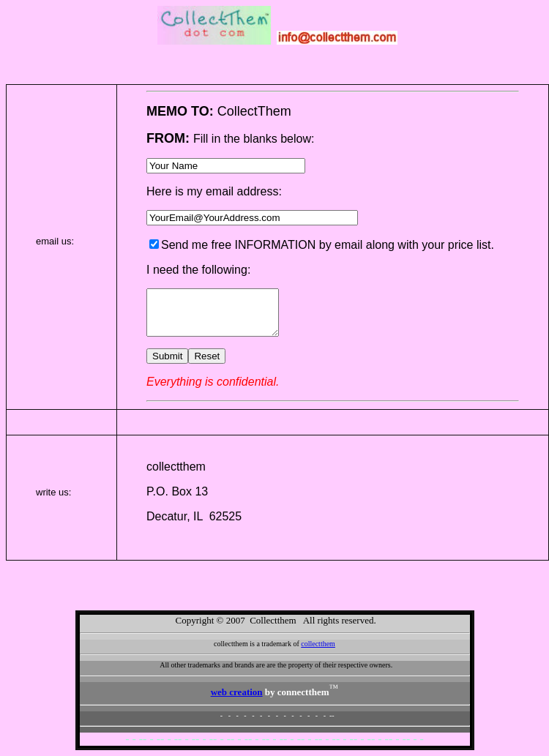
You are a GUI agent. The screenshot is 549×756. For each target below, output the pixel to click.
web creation (237, 692)
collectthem (318, 644)
